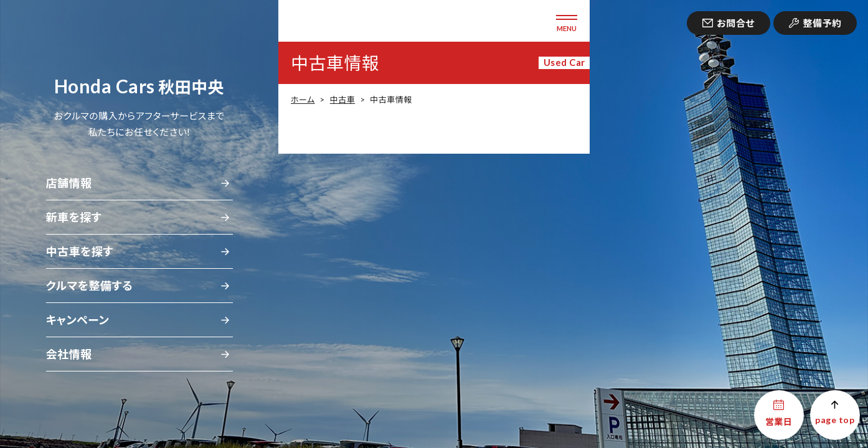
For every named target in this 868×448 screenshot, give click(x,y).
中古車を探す (80, 251)
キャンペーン (78, 320)
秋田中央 (139, 87)
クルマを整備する (90, 286)
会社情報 (69, 354)
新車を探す (74, 217)
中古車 (342, 100)
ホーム (303, 100)
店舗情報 (69, 183)
